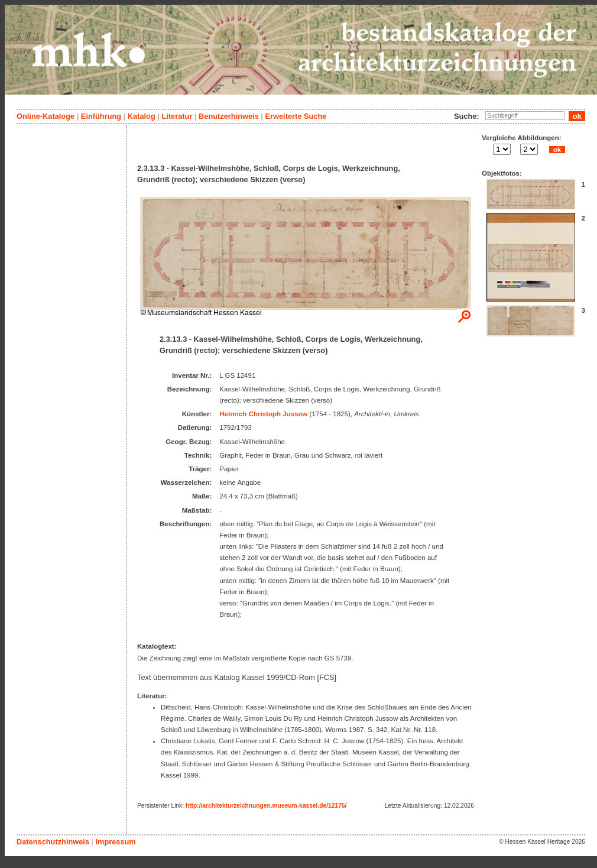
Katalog (142, 116)
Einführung (101, 116)
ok (557, 150)
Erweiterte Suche (296, 116)
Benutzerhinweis (229, 116)
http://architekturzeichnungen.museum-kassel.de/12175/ (266, 806)
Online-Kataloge (46, 116)
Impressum (115, 842)
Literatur (177, 116)
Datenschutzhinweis (53, 842)
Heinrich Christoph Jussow (263, 414)
